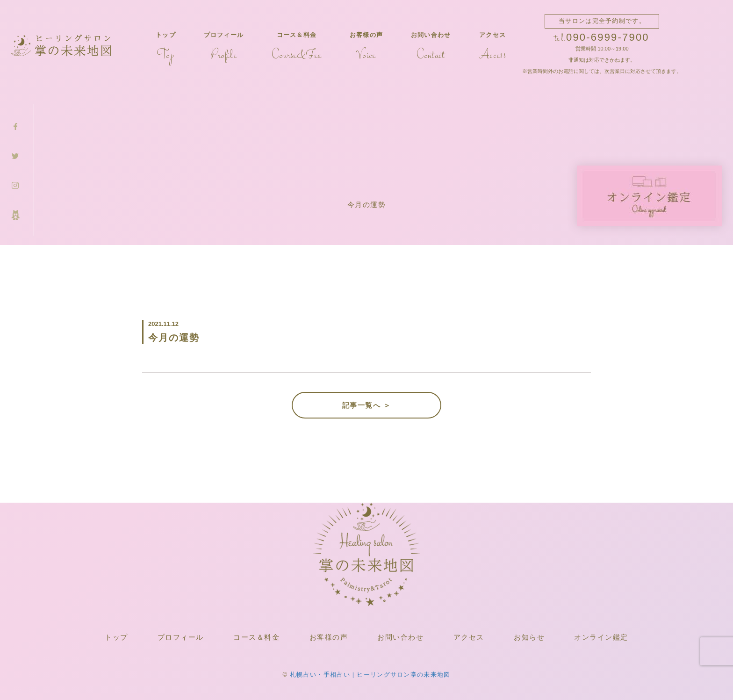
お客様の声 (366, 47)
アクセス (492, 47)
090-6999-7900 (608, 37)
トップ (166, 47)
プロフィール (224, 47)
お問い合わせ (431, 47)
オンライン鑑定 (601, 637)
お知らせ (529, 637)
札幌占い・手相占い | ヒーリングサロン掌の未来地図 (370, 675)
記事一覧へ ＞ (367, 405)
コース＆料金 (297, 47)
